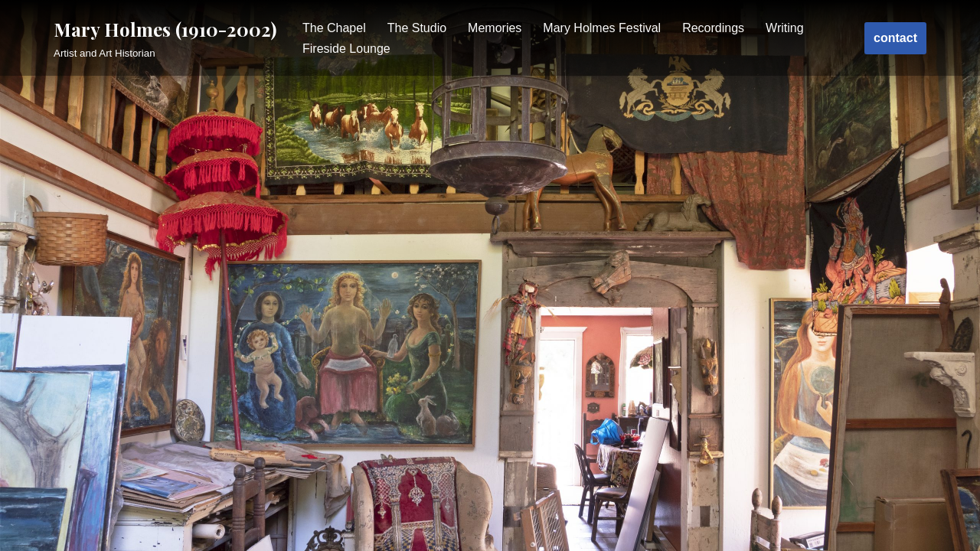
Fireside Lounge (346, 49)
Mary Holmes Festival (602, 28)
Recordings (713, 28)
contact (895, 38)
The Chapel (334, 28)
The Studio (417, 28)
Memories (495, 28)
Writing (785, 28)
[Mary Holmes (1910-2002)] (165, 38)
